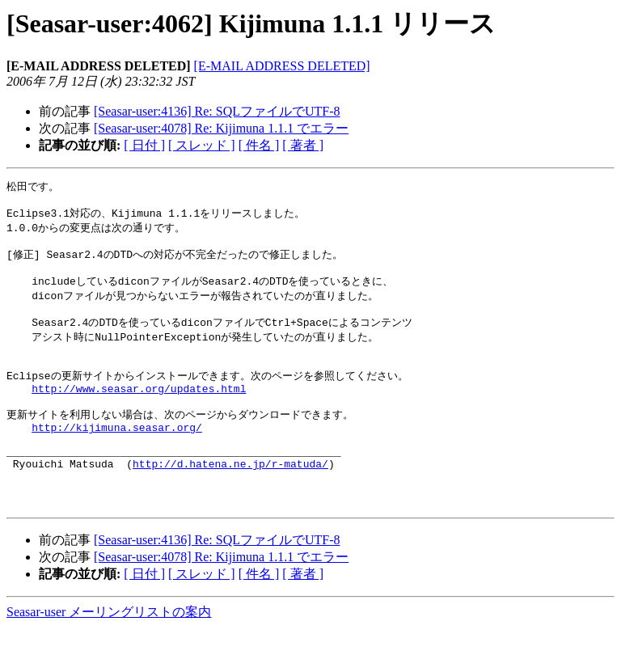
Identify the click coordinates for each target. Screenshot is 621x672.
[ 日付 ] (144, 145)
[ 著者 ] (303, 145)
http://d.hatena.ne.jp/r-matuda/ (230, 501)
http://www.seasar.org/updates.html (139, 412)
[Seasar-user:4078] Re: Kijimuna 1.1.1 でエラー (221, 128)
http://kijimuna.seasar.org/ (117, 457)
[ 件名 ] (259, 145)
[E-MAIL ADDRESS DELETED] (282, 66)
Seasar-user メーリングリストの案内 (109, 656)
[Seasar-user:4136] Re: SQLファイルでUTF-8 (217, 111)
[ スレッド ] (202, 145)
